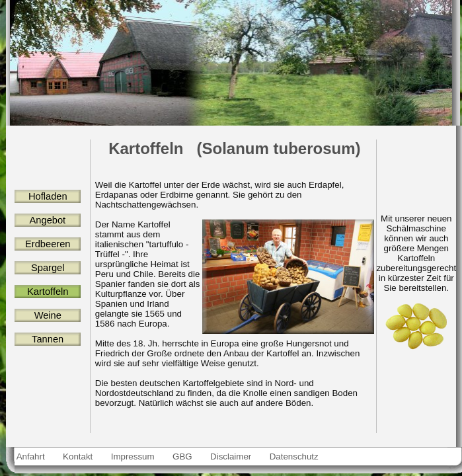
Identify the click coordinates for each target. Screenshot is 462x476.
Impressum (133, 456)
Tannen (48, 339)
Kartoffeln (48, 292)
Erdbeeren (48, 244)
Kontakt (78, 456)
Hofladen (48, 196)
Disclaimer (231, 456)
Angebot (48, 220)
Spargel (48, 268)
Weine (48, 315)
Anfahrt (31, 456)
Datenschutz (294, 456)
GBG (182, 456)
